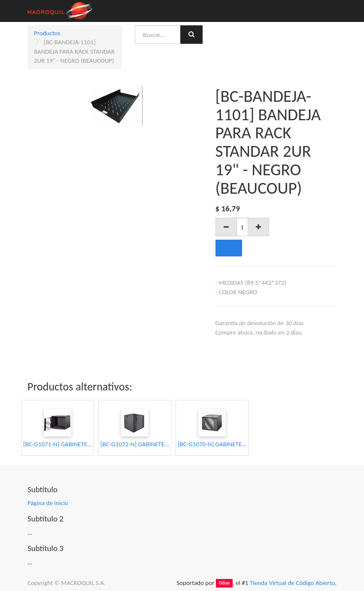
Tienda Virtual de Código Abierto (292, 583)
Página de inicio (48, 503)
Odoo (224, 583)
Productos (47, 33)
